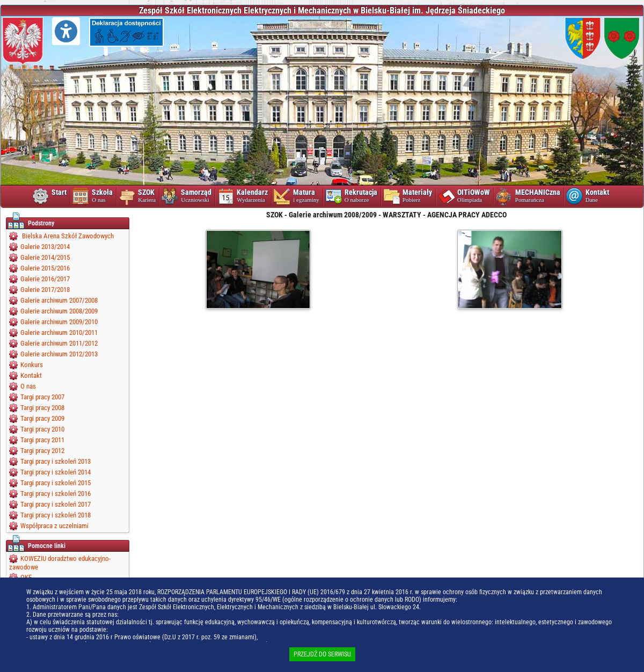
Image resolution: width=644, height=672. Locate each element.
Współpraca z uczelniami (54, 526)
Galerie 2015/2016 (45, 268)
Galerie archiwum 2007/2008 (59, 300)
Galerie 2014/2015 (45, 257)
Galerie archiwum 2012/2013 (59, 354)
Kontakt (31, 375)
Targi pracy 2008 (42, 408)
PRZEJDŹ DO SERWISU (322, 654)
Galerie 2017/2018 (45, 290)
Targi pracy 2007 (42, 397)
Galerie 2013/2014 (45, 247)
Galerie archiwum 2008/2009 (59, 311)
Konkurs (32, 365)
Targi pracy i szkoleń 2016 (56, 494)
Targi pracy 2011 (42, 440)
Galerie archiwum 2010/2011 (59, 333)
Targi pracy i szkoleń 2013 (56, 461)
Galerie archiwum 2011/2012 (59, 343)
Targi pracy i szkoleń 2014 (56, 472)
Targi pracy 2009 (42, 418)
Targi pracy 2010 (42, 429)
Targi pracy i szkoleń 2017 (56, 504)
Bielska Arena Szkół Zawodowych (67, 236)
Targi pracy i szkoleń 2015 (56, 483)
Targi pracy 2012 (42, 451)
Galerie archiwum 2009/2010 (59, 322)
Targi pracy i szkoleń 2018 (56, 515)
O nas (28, 386)
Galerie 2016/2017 (45, 279)
